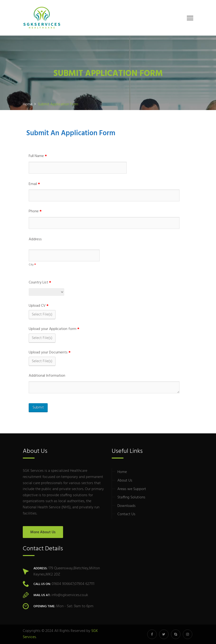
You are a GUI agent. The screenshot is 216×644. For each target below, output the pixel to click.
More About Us (43, 532)
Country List (40, 283)
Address (35, 239)
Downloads (126, 506)
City (32, 265)
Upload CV (39, 306)
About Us (125, 481)
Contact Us (126, 514)
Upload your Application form (54, 329)
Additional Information (47, 376)
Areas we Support (132, 489)
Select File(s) (42, 315)
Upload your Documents (50, 353)
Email (34, 184)
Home (122, 472)
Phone (35, 211)
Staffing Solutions (131, 497)
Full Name (38, 156)
